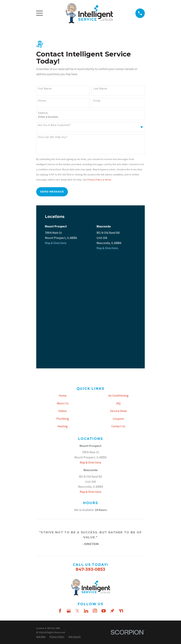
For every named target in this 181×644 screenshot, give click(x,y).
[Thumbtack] (112, 502)
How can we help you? (53, 137)
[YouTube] (104, 502)
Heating (63, 318)
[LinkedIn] (86, 502)
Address (43, 113)
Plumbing (63, 310)
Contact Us (118, 318)
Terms (108, 180)
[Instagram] (95, 502)
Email (97, 101)
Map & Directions (56, 243)
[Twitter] (77, 502)
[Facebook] (60, 502)
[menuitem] (41, 528)
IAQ (118, 295)
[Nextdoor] (121, 502)
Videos (63, 303)
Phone (42, 101)
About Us (63, 295)
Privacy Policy (95, 180)
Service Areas (118, 303)
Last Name (100, 89)
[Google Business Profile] (69, 502)
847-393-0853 (90, 461)
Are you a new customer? (54, 125)
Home (63, 287)
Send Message (52, 192)
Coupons (118, 310)
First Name (45, 89)
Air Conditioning (118, 287)
